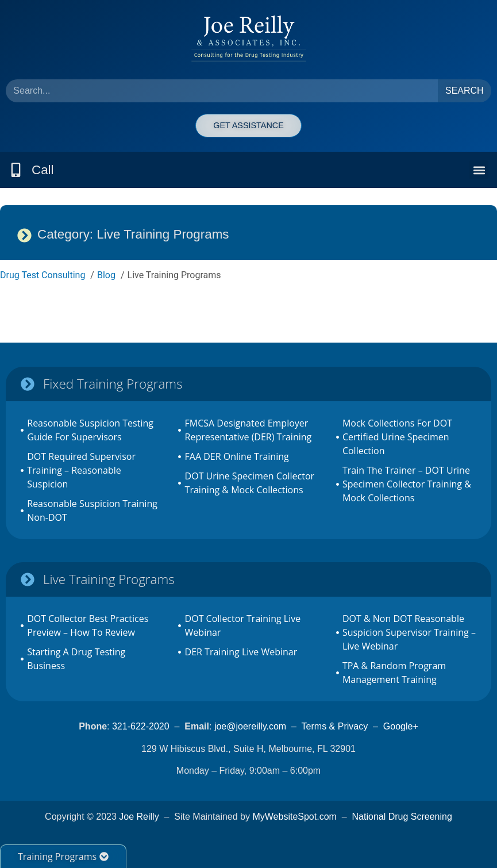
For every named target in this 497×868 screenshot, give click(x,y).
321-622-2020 (141, 726)
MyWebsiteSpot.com (294, 817)
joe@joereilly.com (250, 726)
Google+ (401, 726)
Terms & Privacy (335, 726)
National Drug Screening (402, 817)
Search (465, 91)
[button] (479, 170)
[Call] (16, 170)
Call (43, 170)
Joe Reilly (139, 817)
